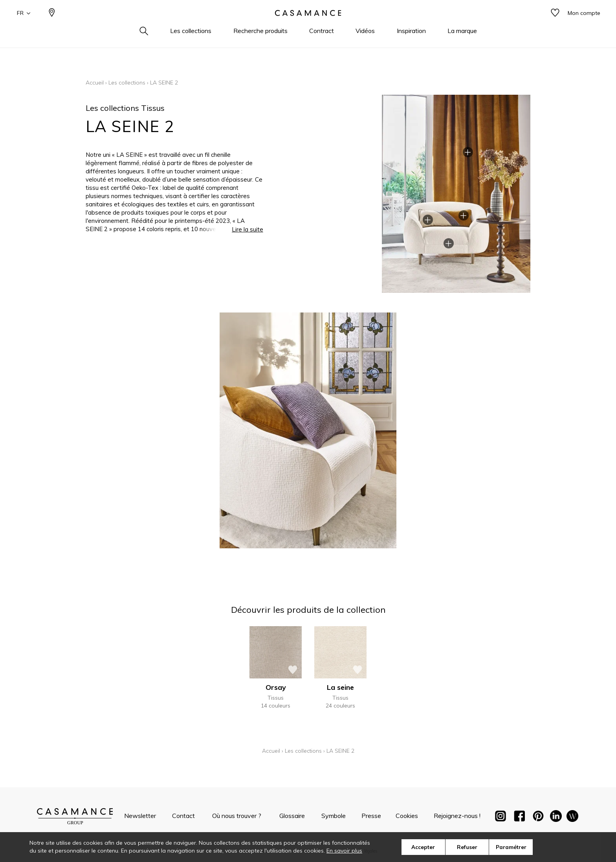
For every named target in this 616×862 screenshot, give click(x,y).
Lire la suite (247, 229)
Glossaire (292, 816)
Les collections (127, 83)
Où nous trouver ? (237, 816)
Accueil (95, 83)
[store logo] (308, 25)
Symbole (334, 816)
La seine (340, 687)
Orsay (276, 687)
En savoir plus (344, 851)
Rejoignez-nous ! (457, 816)
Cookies (407, 816)
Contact (183, 816)
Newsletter (140, 816)
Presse (371, 816)
